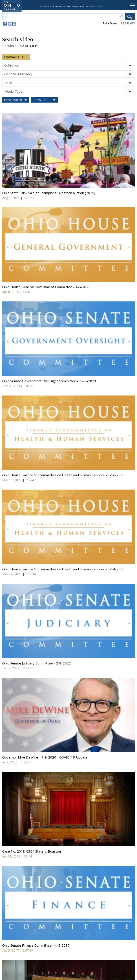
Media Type (69, 91)
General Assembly (69, 74)
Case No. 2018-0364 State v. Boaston (32, 851)
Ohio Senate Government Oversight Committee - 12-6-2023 (49, 381)
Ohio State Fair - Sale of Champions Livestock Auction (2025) (49, 193)
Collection (69, 65)
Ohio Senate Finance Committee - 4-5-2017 (36, 945)
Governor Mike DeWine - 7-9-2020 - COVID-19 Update (45, 757)
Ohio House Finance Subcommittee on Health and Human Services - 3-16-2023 (63, 475)
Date (69, 83)
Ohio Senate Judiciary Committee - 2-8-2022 (36, 663)
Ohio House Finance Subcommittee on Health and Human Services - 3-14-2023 (63, 569)
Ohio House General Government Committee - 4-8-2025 (46, 287)
